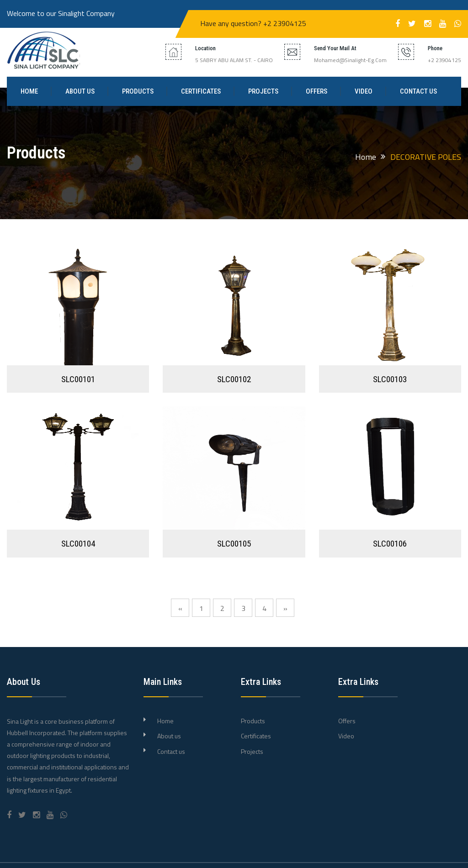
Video (364, 91)
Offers (316, 91)
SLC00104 (78, 544)
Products (138, 91)
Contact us (418, 91)
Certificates (201, 91)
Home (29, 91)
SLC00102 (234, 379)
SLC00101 (78, 379)
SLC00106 (390, 544)
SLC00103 (390, 379)
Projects (263, 91)
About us (80, 91)
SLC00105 (234, 544)
